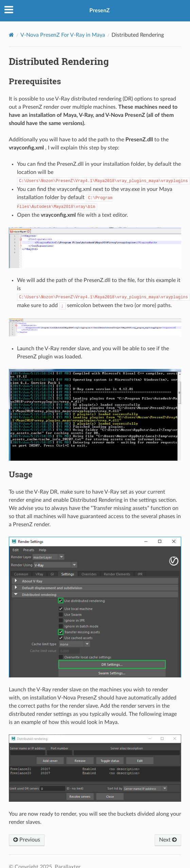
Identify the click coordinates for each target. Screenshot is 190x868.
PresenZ (100, 11)
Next (168, 840)
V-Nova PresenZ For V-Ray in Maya (63, 35)
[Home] (11, 35)
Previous (27, 840)
